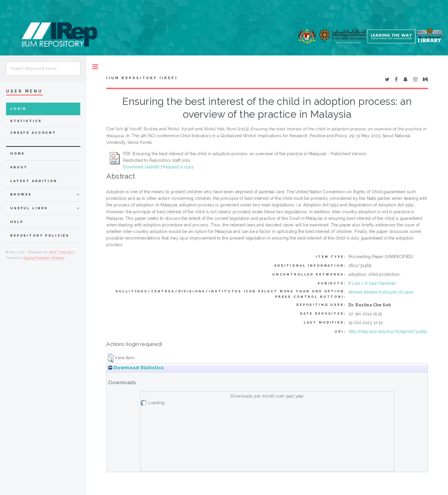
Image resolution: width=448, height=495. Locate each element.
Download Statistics (136, 368)
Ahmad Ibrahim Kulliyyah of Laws (381, 292)
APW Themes (60, 252)
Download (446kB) (141, 167)
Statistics (26, 121)
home (17, 154)
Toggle (95, 67)
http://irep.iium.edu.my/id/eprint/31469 (388, 332)
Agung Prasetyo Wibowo (44, 258)
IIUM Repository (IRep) (142, 78)
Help (17, 222)
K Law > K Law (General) (372, 283)
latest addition (34, 181)
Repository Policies (40, 236)
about (19, 167)
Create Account (33, 133)
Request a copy (178, 167)
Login (18, 109)
